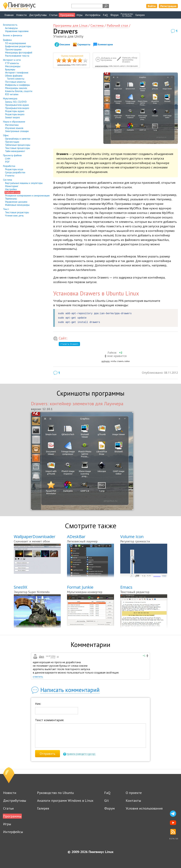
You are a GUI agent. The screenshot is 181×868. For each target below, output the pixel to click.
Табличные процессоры (18, 145)
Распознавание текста (17, 56)
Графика (7, 40)
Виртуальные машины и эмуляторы (24, 183)
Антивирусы (11, 28)
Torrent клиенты (16, 79)
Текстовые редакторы (17, 212)
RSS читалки (12, 94)
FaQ (105, 15)
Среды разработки (15, 172)
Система (8, 180)
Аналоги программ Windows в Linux (65, 801)
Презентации (12, 142)
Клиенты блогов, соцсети (19, 91)
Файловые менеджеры (17, 205)
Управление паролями (17, 31)
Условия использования (144, 808)
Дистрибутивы (38, 15)
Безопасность (10, 25)
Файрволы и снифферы (17, 85)
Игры (79, 15)
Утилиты (10, 175)
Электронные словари (17, 131)
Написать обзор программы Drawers (130, 60)
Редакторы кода (14, 169)
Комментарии (105, 44)
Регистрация (168, 6)
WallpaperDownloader (35, 536)
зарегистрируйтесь (64, 65)
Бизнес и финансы (13, 35)
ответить (38, 677)
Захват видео (12, 117)
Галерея (140, 15)
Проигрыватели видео (17, 108)
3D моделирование (16, 43)
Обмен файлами (14, 76)
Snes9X (21, 587)
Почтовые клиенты (15, 82)
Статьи (53, 15)
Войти (152, 6)
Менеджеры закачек (16, 88)
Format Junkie (80, 587)
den (41, 656)
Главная (9, 15)
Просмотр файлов (12, 155)
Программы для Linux (70, 25)
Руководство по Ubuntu (55, 793)
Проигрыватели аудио (17, 105)
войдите (106, 361)
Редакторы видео (15, 114)
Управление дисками (16, 202)
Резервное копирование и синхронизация (27, 195)
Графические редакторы (18, 46)
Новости (21, 15)
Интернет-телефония (17, 72)
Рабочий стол (12, 192)
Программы (67, 15)
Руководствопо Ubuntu (127, 15)
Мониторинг (12, 186)
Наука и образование (14, 122)
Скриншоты (84, 44)
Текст (6, 209)
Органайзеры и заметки (18, 139)
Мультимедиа (10, 99)
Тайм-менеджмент (15, 151)
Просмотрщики (13, 49)
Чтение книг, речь (14, 215)
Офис (6, 135)
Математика (12, 125)
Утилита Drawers (69, 344)
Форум (114, 15)
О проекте (134, 793)
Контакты (133, 801)
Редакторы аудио (15, 111)
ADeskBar (76, 536)
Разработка (9, 166)
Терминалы (11, 199)
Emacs (126, 587)
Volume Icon (132, 536)
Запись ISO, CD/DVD (16, 102)
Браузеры (10, 69)
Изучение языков (14, 128)
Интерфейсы (93, 15)
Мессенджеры (13, 66)
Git (106, 801)
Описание (65, 44)
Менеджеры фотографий (19, 52)
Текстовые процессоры (17, 148)
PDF (7, 162)
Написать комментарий (70, 690)
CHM (8, 159)
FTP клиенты (12, 63)
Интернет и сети (12, 60)
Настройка (11, 189)
